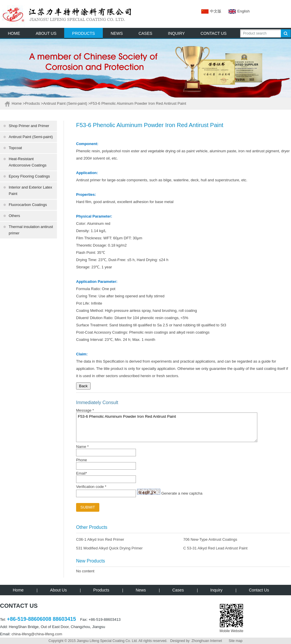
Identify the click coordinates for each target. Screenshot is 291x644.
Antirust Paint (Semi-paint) (65, 103)
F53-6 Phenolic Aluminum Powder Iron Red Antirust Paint (167, 427)
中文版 (211, 11)
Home (17, 103)
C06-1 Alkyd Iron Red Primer (100, 539)
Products (32, 103)
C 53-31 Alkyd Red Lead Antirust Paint (215, 548)
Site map (236, 641)
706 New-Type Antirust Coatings (210, 539)
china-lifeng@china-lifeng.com (37, 634)
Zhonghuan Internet (207, 641)
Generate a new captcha (182, 493)
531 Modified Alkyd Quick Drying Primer (109, 548)
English (236, 11)
